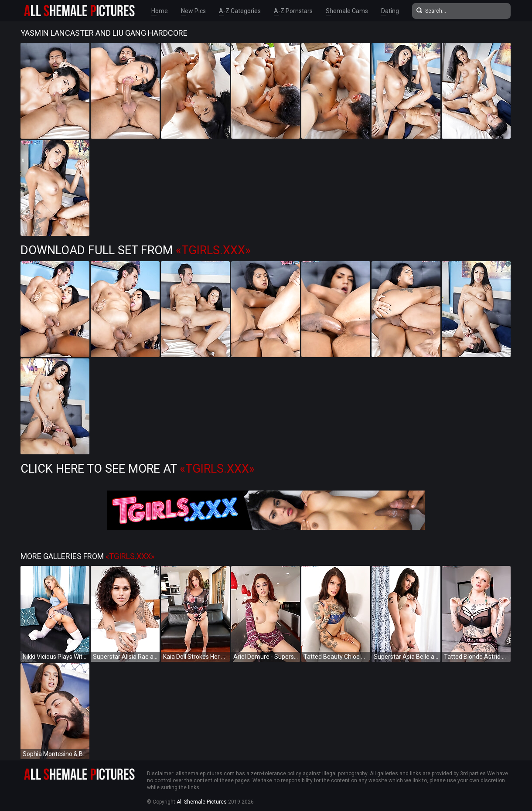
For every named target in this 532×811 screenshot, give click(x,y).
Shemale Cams (347, 11)
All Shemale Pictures (202, 802)
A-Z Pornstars (293, 11)
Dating (390, 11)
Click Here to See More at (138, 469)
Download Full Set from (136, 250)
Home (160, 11)
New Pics (193, 11)
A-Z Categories (240, 11)
